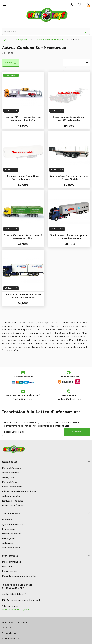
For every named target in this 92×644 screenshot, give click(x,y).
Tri (64, 61)
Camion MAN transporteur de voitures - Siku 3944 (23, 119)
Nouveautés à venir (13, 505)
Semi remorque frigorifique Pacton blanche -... (23, 178)
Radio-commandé (12, 487)
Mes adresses (10, 571)
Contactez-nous (11, 548)
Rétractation (7, 628)
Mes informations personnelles (19, 576)
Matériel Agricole (11, 468)
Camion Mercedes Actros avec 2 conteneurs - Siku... (23, 237)
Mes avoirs (8, 567)
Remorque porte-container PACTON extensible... (69, 119)
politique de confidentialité (54, 426)
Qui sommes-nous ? (13, 524)
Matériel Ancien (11, 482)
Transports (8, 477)
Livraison (7, 520)
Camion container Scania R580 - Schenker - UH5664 (23, 296)
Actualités (8, 543)
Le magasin (8, 538)
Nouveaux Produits (13, 501)
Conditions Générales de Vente (15, 622)
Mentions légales (9, 633)
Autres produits (11, 496)
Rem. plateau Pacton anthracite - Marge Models (69, 178)
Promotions (9, 529)
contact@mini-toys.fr (69, 399)
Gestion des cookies (10, 638)
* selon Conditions (23, 399)
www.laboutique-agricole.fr (17, 610)
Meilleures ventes (12, 534)
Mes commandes (12, 562)
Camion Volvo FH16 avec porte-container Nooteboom (69, 237)
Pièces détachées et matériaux (19, 491)
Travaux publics (11, 473)
